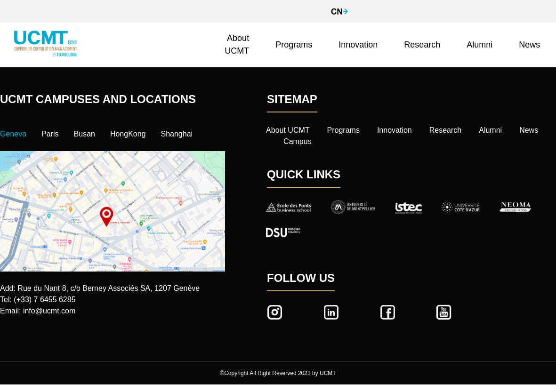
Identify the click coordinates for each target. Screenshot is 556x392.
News (529, 45)
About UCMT (237, 44)
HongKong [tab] (128, 134)
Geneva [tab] (13, 134)
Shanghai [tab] (177, 134)
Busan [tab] (85, 134)
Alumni (479, 45)
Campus (298, 141)
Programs (294, 45)
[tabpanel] (113, 234)
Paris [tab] (50, 134)
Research (422, 45)
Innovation (358, 45)
